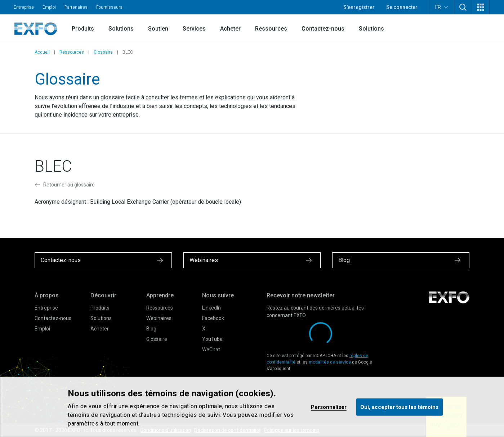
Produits (83, 29)
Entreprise (24, 7)
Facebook (213, 318)
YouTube (212, 339)
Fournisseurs (109, 7)
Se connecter (402, 7)
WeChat (211, 350)
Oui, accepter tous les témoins (399, 407)
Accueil (42, 52)
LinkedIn (211, 308)
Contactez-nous (323, 29)
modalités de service (330, 362)
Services (194, 29)
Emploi (49, 7)
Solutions (121, 29)
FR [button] (442, 7)
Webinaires (159, 318)
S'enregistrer (359, 7)
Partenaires (76, 7)
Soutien (158, 29)
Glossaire (103, 52)
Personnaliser (329, 407)
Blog (151, 329)
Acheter (230, 29)
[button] (463, 7)
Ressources (271, 29)
